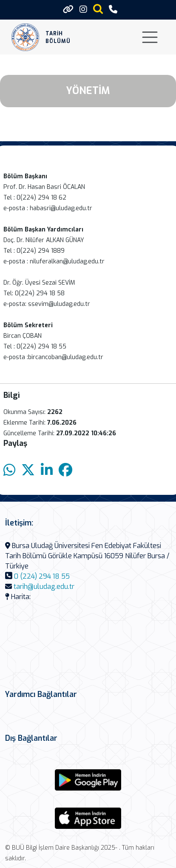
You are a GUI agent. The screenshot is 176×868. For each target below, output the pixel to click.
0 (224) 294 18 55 (42, 576)
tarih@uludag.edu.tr (44, 587)
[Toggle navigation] (150, 37)
